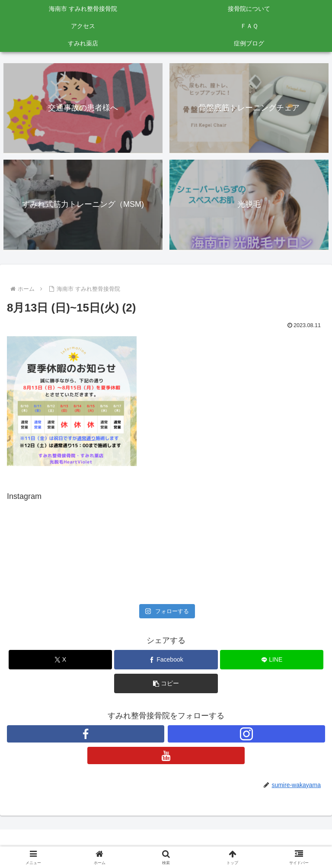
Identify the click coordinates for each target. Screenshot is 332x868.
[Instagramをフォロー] (246, 734)
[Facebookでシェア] (166, 660)
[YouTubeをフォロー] (166, 755)
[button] (166, 683)
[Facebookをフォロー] (86, 734)
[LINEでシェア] (272, 660)
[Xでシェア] (60, 660)
